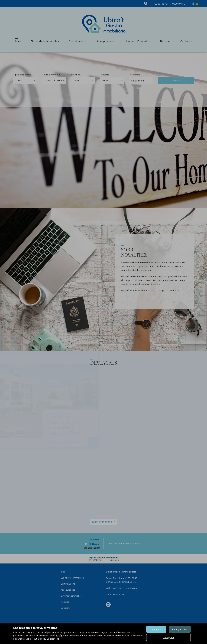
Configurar (169, 638)
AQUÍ (58, 636)
